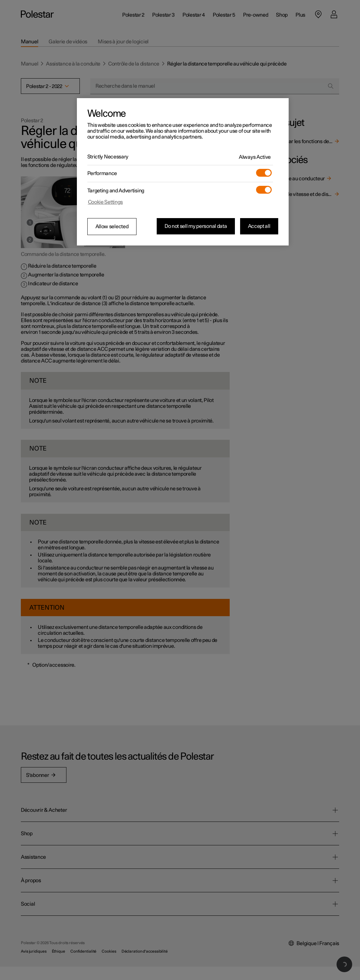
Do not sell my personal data (196, 226)
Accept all (259, 226)
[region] (183, 172)
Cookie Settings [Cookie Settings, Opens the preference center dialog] (106, 202)
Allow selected (112, 227)
